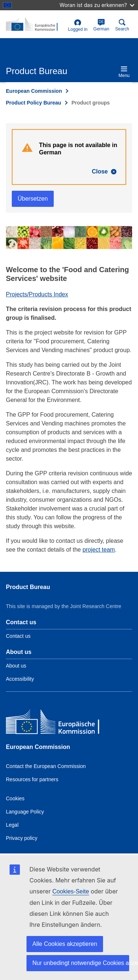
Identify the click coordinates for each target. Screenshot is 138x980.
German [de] (101, 25)
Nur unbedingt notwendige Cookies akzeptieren (81, 963)
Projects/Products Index (37, 294)
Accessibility (20, 679)
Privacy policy (22, 838)
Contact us (18, 636)
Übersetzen (33, 199)
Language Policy (25, 812)
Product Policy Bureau (33, 103)
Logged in (78, 25)
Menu (124, 72)
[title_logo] (36, 25)
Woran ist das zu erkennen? (97, 5)
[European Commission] (59, 723)
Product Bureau (28, 587)
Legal (12, 825)
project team (99, 550)
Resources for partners (32, 779)
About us (16, 666)
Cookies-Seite (71, 891)
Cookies (15, 798)
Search (122, 25)
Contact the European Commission (46, 766)
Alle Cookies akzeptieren (65, 944)
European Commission (34, 91)
